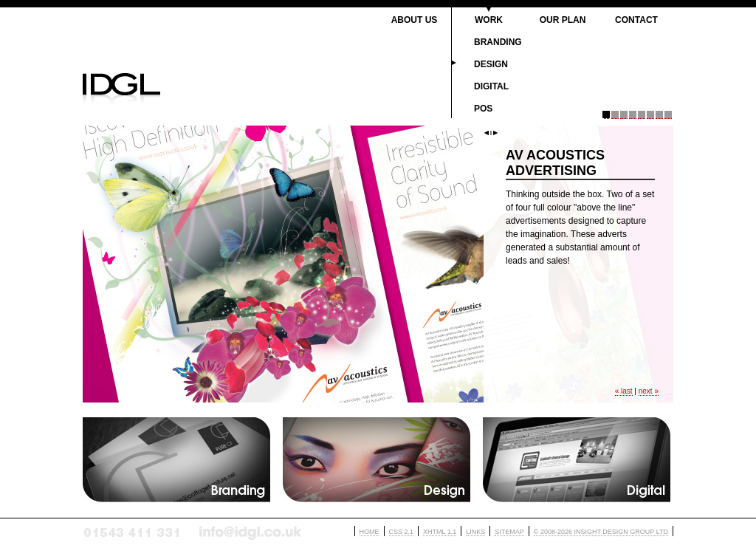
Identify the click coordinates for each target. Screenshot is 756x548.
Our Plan (563, 20)
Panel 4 (633, 115)
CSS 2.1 (402, 532)
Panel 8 (668, 115)
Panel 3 (624, 115)
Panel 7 (659, 115)
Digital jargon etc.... (577, 460)
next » (649, 391)
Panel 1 (606, 115)
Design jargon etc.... (377, 460)
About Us (415, 20)
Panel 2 (615, 115)
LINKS (475, 532)
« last (624, 391)
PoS (483, 109)
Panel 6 (650, 115)
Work (489, 20)
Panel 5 (642, 115)
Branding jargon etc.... (177, 460)
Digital (491, 86)
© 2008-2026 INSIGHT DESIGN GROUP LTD (601, 532)
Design (491, 64)
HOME (370, 532)
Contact (636, 20)
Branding (498, 42)
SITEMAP (509, 532)
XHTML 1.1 (440, 532)
